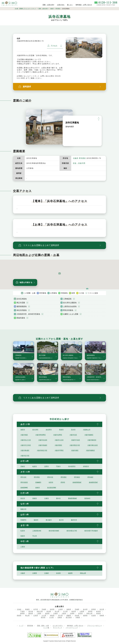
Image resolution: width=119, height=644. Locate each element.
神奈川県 (40, 611)
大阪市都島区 (90, 450)
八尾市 (23, 547)
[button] (59, 273)
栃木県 (85, 609)
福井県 (74, 611)
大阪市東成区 (25, 450)
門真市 (58, 466)
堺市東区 (77, 477)
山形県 (60, 609)
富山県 (57, 611)
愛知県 (31, 613)
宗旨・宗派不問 (79, 163)
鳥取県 (98, 613)
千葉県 (22, 611)
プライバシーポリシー (95, 626)
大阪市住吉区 (43, 440)
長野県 (90, 611)
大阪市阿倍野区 (41, 435)
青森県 (27, 609)
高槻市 (35, 498)
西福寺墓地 (21, 318)
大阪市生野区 (58, 435)
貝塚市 (23, 466)
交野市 (46, 466)
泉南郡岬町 (24, 488)
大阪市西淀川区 (75, 445)
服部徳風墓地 (22, 306)
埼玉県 (102, 609)
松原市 (23, 531)
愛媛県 (69, 616)
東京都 (31, 611)
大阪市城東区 (89, 435)
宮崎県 (60, 617)
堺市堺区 (37, 477)
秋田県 (52, 609)
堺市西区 (58, 9)
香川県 (60, 616)
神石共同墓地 (22, 310)
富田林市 (87, 498)
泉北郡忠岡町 (52, 488)
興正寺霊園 (21, 303)
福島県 (69, 609)
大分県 (51, 617)
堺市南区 (90, 477)
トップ (21, 626)
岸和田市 (86, 466)
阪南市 (36, 520)
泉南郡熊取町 (77, 482)
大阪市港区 (75, 450)
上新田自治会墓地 (70, 306)
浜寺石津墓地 (22, 299)
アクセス (52, 46)
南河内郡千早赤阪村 (91, 531)
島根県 (19, 616)
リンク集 (46, 628)
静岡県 (22, 613)
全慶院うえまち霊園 (71, 314)
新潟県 (49, 611)
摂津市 (63, 482)
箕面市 (23, 536)
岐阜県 (98, 611)
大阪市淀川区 (25, 456)
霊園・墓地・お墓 (43, 626)
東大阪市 (49, 520)
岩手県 (36, 609)
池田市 (23, 430)
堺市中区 (50, 477)
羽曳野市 (23, 520)
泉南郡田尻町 (93, 482)
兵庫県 (35, 573)
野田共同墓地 (68, 310)
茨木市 (73, 430)
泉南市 (38, 488)
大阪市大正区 (59, 440)
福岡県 (85, 616)
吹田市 (51, 482)
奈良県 (58, 573)
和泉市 (61, 430)
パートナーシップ (72, 628)
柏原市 (35, 466)
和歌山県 (83, 573)
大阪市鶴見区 (92, 440)
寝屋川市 (23, 509)
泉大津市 (35, 430)
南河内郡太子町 (72, 531)
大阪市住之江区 (26, 440)
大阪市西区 (58, 445)
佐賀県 (94, 616)
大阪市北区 (73, 435)
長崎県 (102, 616)
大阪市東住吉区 (93, 445)
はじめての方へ (58, 626)
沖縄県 (78, 617)
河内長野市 (72, 466)
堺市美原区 (24, 482)
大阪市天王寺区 (26, 445)
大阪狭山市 (87, 430)
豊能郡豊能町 (73, 498)
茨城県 (77, 609)
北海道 (19, 609)
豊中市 (58, 498)
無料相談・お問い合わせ (75, 626)
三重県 (39, 613)
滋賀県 (70, 573)
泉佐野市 (49, 430)
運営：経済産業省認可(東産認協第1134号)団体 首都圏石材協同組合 (59, 600)
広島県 (36, 616)
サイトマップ (57, 628)
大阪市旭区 (24, 435)
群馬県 (94, 609)
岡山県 (27, 616)
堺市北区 (23, 477)
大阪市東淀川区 (42, 450)
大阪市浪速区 (43, 445)
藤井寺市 (74, 520)
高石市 (23, 498)
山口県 (44, 616)
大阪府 (52, 9)
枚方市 (61, 520)
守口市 (35, 536)
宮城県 (44, 609)
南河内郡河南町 (54, 531)
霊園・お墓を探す (43, 9)
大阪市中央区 (75, 440)
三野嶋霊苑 (67, 299)
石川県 (65, 611)
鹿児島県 (69, 617)
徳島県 (52, 616)
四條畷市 (38, 482)
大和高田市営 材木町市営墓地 (28, 314)
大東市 (46, 498)
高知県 (77, 616)
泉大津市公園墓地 (70, 303)
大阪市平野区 (59, 450)
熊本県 (43, 617)
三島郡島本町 (37, 531)
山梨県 (82, 611)
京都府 (46, 573)
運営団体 (30, 626)
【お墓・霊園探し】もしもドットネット (25, 9)
